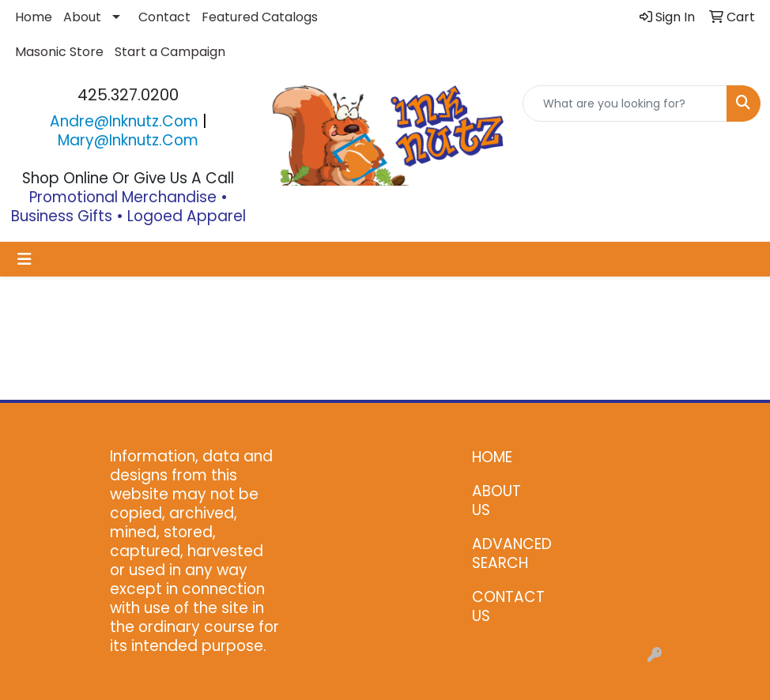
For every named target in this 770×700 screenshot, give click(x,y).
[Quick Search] (625, 103)
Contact (164, 17)
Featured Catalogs (260, 17)
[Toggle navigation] (25, 259)
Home (34, 17)
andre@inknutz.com (124, 121)
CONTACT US (504, 606)
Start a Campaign (170, 52)
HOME (492, 457)
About (82, 17)
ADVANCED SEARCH (504, 553)
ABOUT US (496, 501)
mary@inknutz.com (128, 140)
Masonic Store (59, 52)
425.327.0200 (128, 95)
